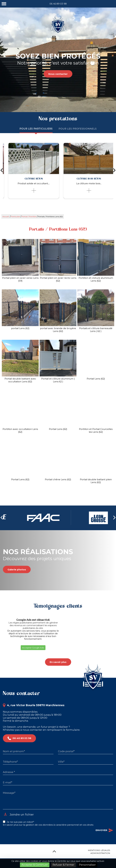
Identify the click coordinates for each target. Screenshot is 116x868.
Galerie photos (17, 569)
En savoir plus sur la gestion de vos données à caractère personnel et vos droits (48, 825)
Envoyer (104, 830)
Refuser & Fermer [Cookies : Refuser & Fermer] (63, 865)
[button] (3, 654)
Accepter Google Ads (33, 648)
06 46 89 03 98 (58, 4)
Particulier (16, 217)
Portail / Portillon (29, 217)
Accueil (6, 217)
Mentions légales (99, 850)
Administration (100, 853)
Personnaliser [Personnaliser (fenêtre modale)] (87, 865)
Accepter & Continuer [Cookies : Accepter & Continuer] (35, 865)
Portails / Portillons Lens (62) (50, 217)
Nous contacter (58, 74)
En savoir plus (58, 662)
